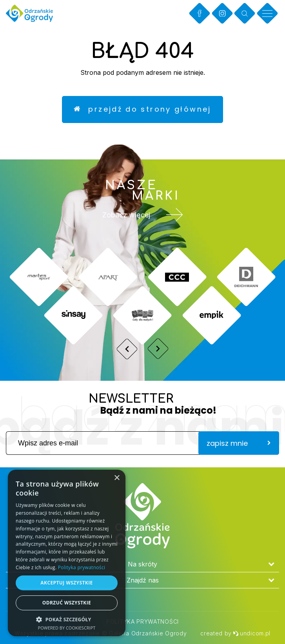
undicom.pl (252, 633)
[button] (67, 619)
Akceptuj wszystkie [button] (66, 583)
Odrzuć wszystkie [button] (67, 603)
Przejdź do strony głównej (142, 109)
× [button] (117, 478)
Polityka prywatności (142, 621)
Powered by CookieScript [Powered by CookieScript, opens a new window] (67, 628)
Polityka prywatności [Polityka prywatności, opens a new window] (82, 567)
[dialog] (67, 553)
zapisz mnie (239, 444)
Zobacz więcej (143, 215)
